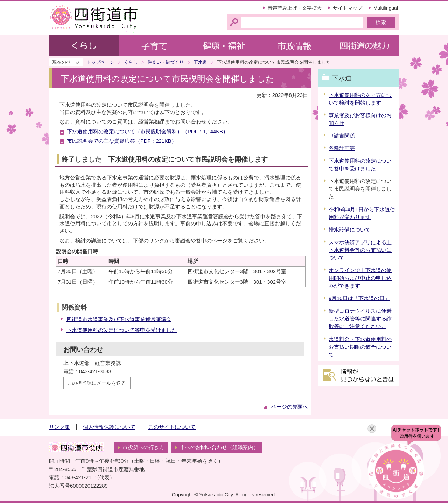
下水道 (200, 62)
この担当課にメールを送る (97, 383)
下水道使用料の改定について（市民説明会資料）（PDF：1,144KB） (148, 132)
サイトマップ (348, 8)
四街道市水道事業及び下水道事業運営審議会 (119, 319)
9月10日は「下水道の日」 (359, 298)
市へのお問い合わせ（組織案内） (219, 447)
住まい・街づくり (166, 62)
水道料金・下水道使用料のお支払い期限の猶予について (360, 347)
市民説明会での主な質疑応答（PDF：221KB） (122, 141)
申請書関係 (342, 136)
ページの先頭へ (290, 407)
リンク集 (59, 427)
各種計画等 (342, 148)
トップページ (100, 62)
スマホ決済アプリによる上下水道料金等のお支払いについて (360, 250)
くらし (131, 62)
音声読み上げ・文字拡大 (295, 8)
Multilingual (386, 8)
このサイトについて (172, 427)
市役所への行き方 (143, 447)
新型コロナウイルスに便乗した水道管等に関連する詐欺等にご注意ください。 (360, 319)
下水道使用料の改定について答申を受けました (122, 330)
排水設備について (350, 230)
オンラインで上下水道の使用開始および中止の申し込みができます (360, 278)
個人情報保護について (109, 427)
